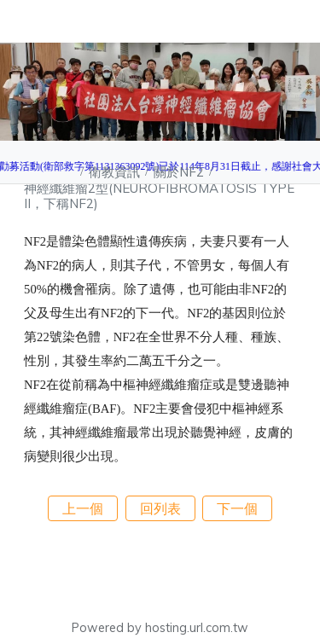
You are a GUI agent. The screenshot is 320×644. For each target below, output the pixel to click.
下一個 (237, 508)
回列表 (160, 508)
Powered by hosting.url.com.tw (160, 628)
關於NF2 (180, 172)
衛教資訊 (116, 172)
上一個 (83, 508)
